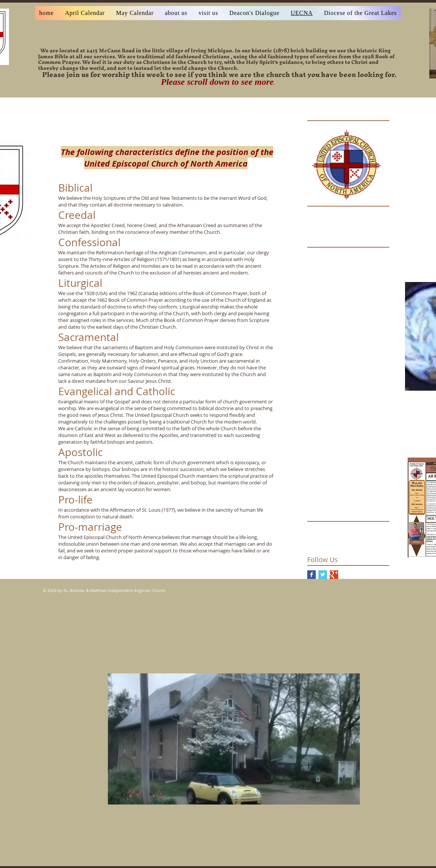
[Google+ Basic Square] (334, 575)
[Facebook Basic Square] (312, 575)
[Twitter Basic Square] (323, 575)
